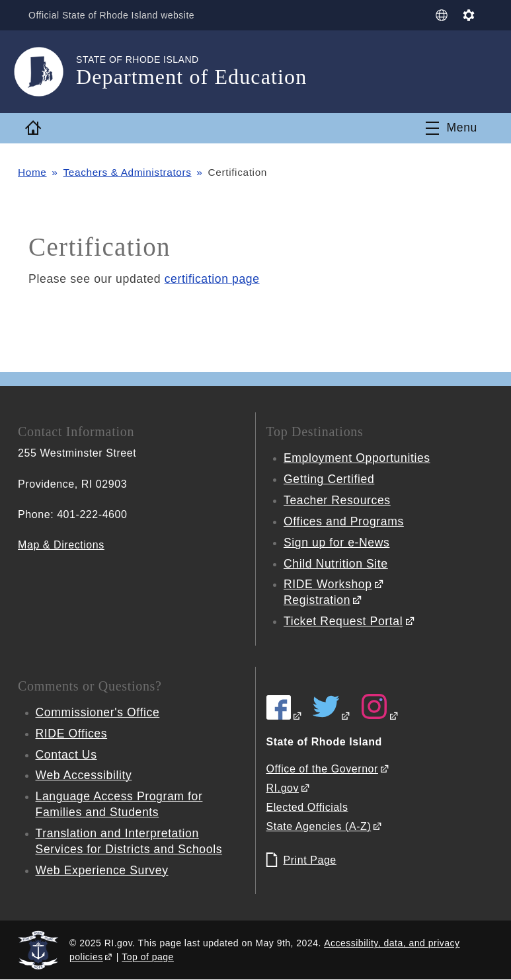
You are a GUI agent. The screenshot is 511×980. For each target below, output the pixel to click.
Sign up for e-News (337, 543)
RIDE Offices (72, 734)
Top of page (148, 957)
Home (32, 172)
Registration (317, 600)
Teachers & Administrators (128, 172)
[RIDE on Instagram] (380, 716)
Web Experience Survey (102, 870)
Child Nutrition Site (336, 564)
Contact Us (67, 755)
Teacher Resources (337, 500)
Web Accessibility (84, 775)
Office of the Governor (322, 769)
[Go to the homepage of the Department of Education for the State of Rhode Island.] (47, 72)
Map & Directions (61, 545)
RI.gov (283, 788)
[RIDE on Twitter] (332, 716)
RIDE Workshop (328, 584)
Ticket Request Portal (343, 621)
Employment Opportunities (357, 458)
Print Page (310, 860)
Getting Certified (329, 479)
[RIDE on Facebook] (285, 716)
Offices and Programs (344, 521)
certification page (213, 279)
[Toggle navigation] (451, 128)
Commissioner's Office (98, 712)
